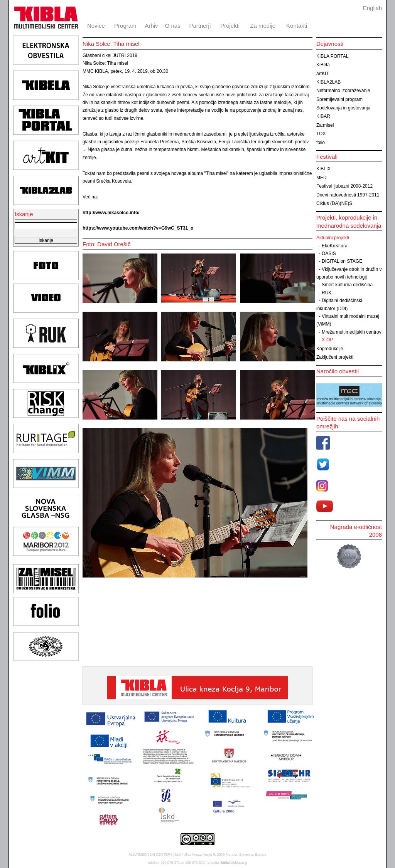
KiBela (323, 65)
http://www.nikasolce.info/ (111, 213)
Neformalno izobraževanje (343, 91)
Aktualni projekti (333, 238)
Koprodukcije (330, 349)
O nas (173, 26)
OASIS (329, 254)
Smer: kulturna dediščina (347, 285)
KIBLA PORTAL (333, 56)
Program (125, 26)
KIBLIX (323, 169)
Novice (96, 26)
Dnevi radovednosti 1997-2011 (348, 195)
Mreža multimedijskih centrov (352, 332)
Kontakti (297, 26)
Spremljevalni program (339, 99)
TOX (321, 134)
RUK (327, 293)
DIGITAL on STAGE (342, 261)
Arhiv (151, 26)
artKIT (323, 74)
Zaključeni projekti (335, 357)
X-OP (327, 340)
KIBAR (323, 116)
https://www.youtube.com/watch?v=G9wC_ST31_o (138, 228)
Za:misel (325, 125)
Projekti (230, 26)
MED (322, 178)
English (372, 8)
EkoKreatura (335, 246)
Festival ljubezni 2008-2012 (344, 186)
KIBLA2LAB (328, 82)
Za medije (263, 26)
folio (321, 143)
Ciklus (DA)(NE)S (334, 203)
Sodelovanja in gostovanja (343, 108)
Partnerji (200, 26)
